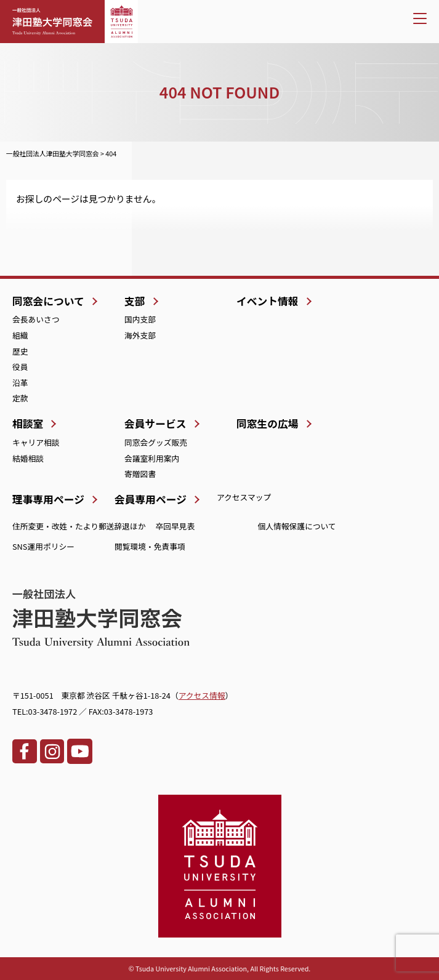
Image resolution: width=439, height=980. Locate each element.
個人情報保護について (297, 526)
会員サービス (155, 424)
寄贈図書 (140, 474)
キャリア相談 (36, 442)
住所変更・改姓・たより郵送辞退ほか (79, 526)
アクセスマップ (244, 497)
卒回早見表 (175, 526)
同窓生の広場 (268, 424)
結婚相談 (28, 458)
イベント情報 (268, 301)
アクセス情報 (202, 695)
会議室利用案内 (152, 458)
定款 (20, 398)
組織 (20, 335)
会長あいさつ (36, 319)
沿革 (20, 383)
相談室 (28, 424)
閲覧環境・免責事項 (150, 546)
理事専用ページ (48, 499)
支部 (135, 301)
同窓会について (48, 301)
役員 (20, 367)
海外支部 (140, 335)
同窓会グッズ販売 (156, 442)
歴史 (20, 351)
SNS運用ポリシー (43, 546)
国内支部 (140, 319)
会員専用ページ (151, 499)
